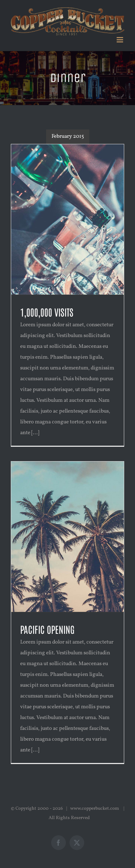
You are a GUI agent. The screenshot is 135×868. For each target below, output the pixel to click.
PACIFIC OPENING (47, 629)
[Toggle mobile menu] (120, 40)
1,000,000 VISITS (47, 312)
